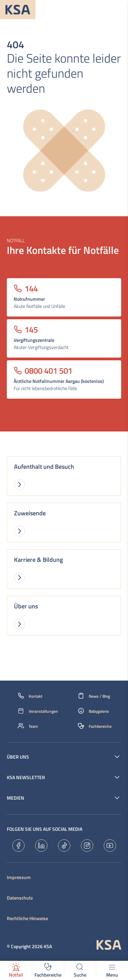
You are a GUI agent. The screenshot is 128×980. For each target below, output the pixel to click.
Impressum (19, 877)
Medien (16, 798)
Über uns (18, 757)
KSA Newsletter (26, 777)
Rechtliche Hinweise (27, 918)
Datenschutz (20, 898)
